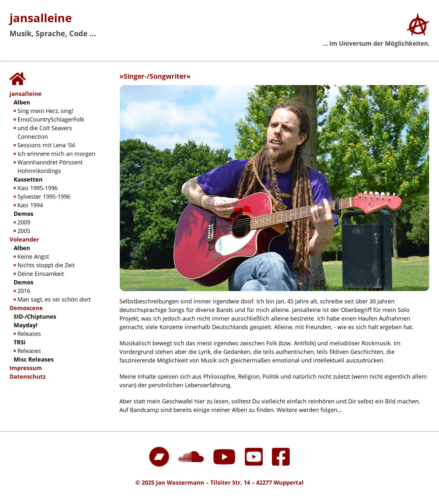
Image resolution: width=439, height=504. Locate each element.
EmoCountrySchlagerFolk (51, 119)
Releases (29, 334)
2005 (24, 231)
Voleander (24, 239)
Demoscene (26, 308)
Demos (24, 214)
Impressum (26, 368)
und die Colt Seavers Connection (45, 132)
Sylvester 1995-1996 (44, 196)
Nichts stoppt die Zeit (46, 265)
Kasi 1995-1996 (37, 188)
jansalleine (41, 18)
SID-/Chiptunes (35, 316)
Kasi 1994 (30, 205)
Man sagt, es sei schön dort (54, 299)
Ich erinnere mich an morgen (56, 154)
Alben (22, 102)
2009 (24, 222)
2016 (24, 291)
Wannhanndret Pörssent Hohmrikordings (50, 166)
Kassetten (28, 179)
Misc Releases (34, 359)
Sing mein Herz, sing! (45, 111)
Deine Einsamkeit (41, 274)
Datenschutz (28, 376)
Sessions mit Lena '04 (46, 145)
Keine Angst (33, 256)
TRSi (20, 342)
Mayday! (26, 325)
